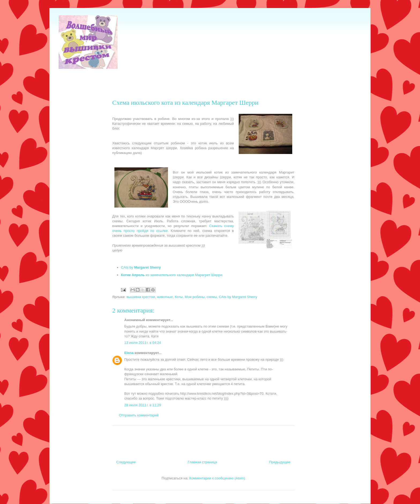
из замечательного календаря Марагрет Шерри (172, 275)
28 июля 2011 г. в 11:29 (143, 405)
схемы (212, 297)
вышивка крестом (141, 297)
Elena (129, 353)
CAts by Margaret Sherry (238, 297)
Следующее (126, 462)
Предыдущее (280, 462)
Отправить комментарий (139, 415)
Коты (179, 297)
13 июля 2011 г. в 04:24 (143, 343)
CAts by (141, 267)
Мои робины (195, 297)
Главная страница (202, 462)
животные (165, 297)
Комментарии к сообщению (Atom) (217, 478)
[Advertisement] (156, 82)
